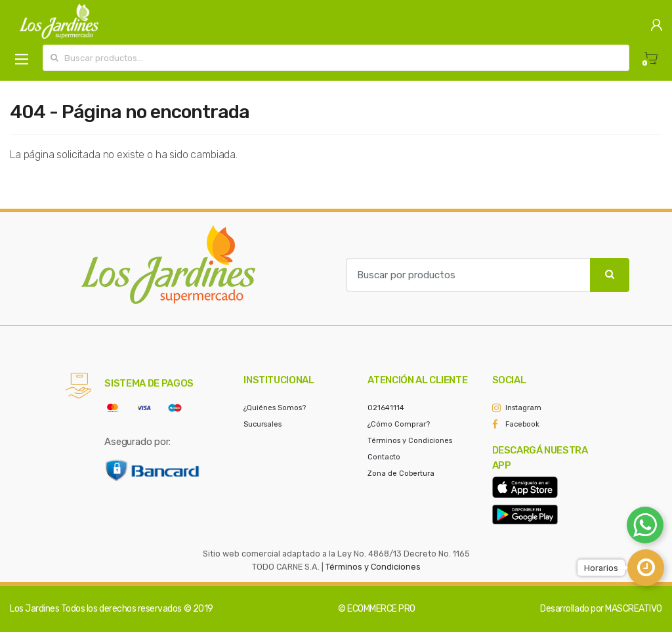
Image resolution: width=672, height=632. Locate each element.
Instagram (523, 408)
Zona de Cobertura (401, 474)
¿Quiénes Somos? (275, 408)
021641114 (386, 408)
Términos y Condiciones (410, 441)
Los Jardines (34, 609)
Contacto (384, 457)
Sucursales (262, 424)
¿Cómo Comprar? (399, 424)
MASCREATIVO (634, 609)
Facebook (522, 424)
